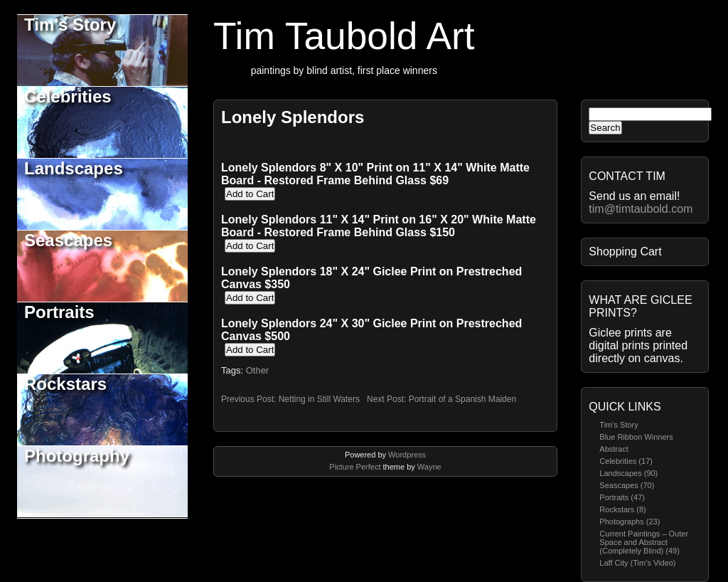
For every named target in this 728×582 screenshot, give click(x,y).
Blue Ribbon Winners (636, 437)
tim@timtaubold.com (641, 209)
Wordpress (407, 455)
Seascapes (68, 240)
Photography (77, 456)
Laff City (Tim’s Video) (637, 563)
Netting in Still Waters (319, 399)
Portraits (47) (622, 497)
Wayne (429, 467)
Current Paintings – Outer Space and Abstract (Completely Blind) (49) (644, 542)
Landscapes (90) (628, 473)
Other (258, 370)
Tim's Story (70, 25)
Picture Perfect (355, 467)
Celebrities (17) (626, 461)
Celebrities (68, 96)
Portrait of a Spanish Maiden (462, 399)
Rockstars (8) (622, 509)
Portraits (59, 312)
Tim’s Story (619, 425)
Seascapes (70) (627, 485)
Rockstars (65, 384)
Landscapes (74, 168)
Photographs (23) (630, 522)
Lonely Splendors (293, 117)
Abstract (614, 449)
